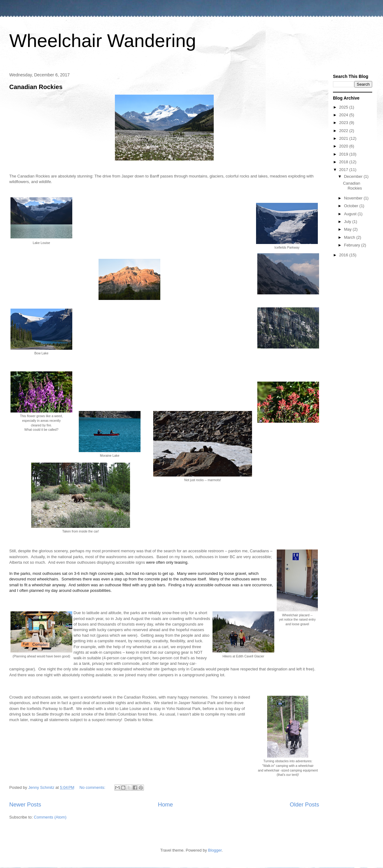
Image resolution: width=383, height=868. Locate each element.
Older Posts (304, 805)
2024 (344, 115)
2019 (344, 154)
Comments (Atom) (50, 817)
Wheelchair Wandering (103, 41)
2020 (344, 146)
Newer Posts (25, 805)
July (348, 222)
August (351, 214)
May (348, 229)
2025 (344, 107)
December (354, 176)
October (352, 206)
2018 (344, 162)
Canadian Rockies (36, 87)
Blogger (215, 850)
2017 (344, 170)
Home (165, 805)
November (354, 198)
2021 (344, 138)
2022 (344, 131)
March (350, 237)
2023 (344, 123)
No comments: (93, 787)
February (353, 245)
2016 (344, 255)
